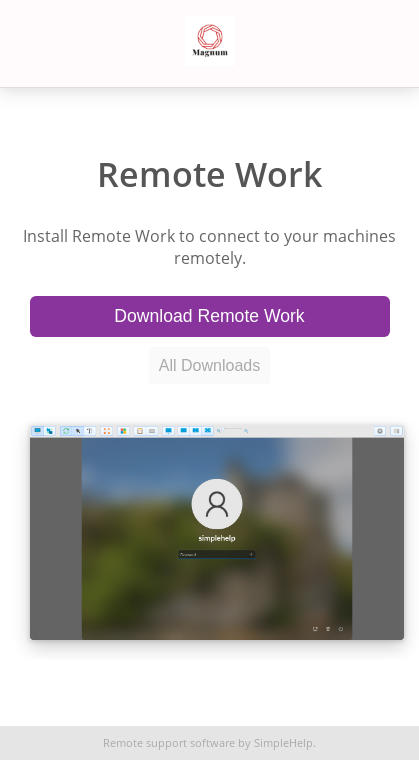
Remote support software (169, 743)
